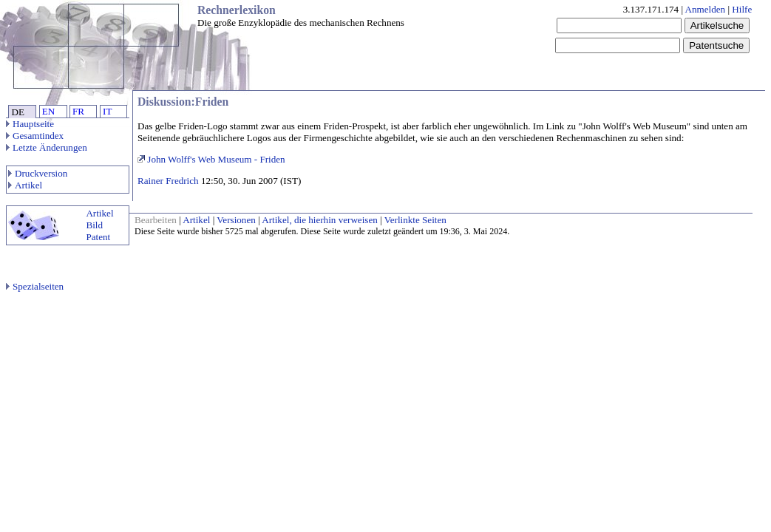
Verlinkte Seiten (415, 220)
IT (107, 111)
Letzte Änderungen (47, 147)
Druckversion (38, 173)
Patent (98, 237)
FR (78, 111)
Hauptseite (30, 124)
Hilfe (742, 9)
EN (48, 111)
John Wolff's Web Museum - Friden (211, 159)
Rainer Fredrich (168, 181)
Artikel (25, 185)
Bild (94, 225)
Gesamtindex (35, 136)
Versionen (236, 220)
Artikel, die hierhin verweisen (320, 220)
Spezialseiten (35, 286)
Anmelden (706, 9)
